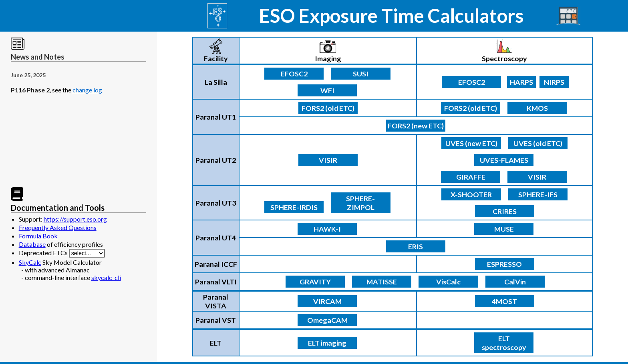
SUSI (361, 74)
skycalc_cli (106, 277)
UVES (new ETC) (471, 143)
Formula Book (38, 236)
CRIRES (505, 211)
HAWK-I (327, 229)
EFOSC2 (294, 74)
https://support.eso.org (75, 219)
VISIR (328, 160)
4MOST (504, 301)
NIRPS (554, 82)
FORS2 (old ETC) (328, 108)
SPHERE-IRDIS (294, 207)
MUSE (504, 229)
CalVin (515, 282)
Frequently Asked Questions (58, 227)
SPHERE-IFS (538, 194)
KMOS (537, 108)
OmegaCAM (327, 320)
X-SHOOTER (471, 194)
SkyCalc (30, 262)
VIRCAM (327, 301)
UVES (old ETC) (538, 143)
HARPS (521, 82)
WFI (327, 90)
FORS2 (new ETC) (416, 126)
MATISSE (382, 282)
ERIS (416, 246)
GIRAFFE (471, 177)
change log (87, 90)
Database (32, 244)
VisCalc (448, 282)
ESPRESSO (504, 264)
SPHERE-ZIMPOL (360, 203)
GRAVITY (315, 282)
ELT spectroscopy (504, 343)
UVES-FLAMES (504, 160)
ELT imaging (327, 343)
